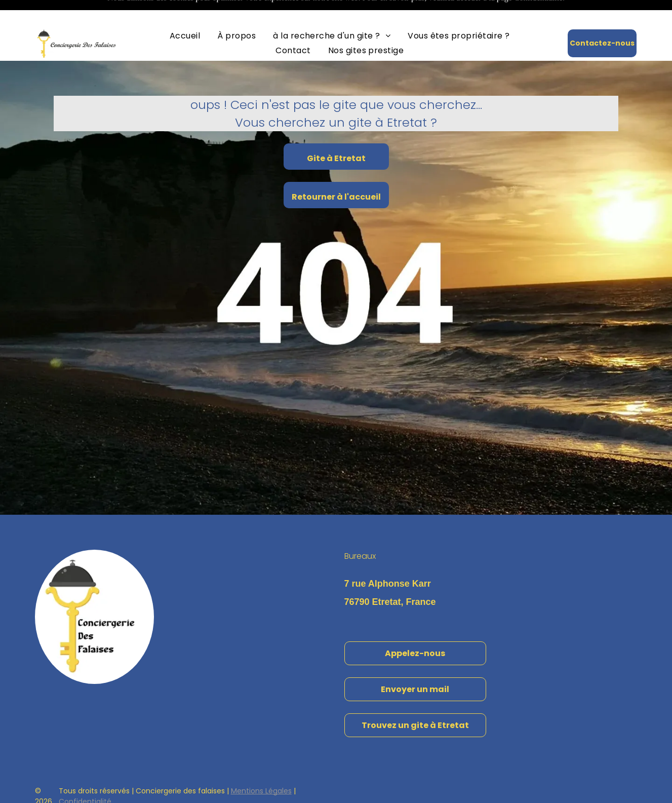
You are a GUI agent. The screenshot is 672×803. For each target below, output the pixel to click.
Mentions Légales (261, 766)
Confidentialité (85, 776)
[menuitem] (185, 10)
